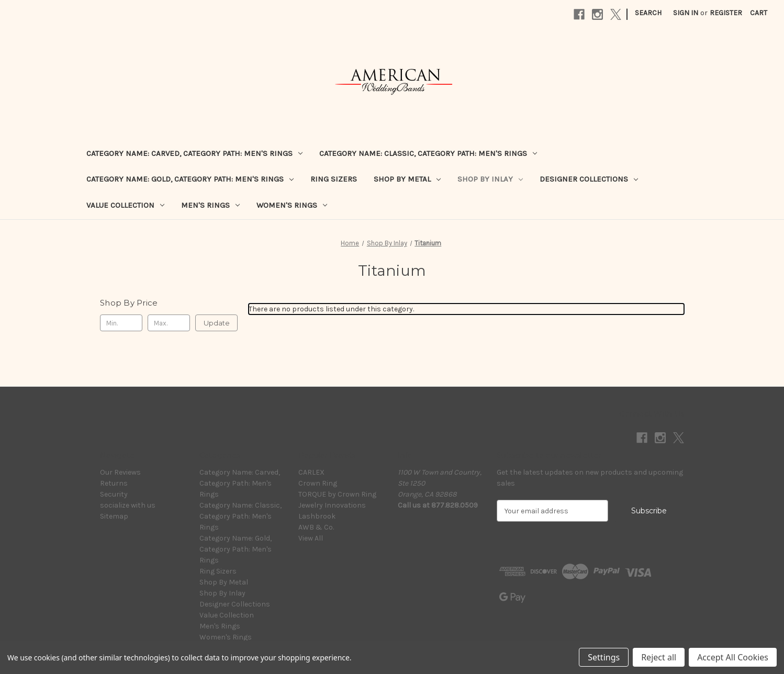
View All (311, 538)
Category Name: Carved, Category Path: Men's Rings (194, 153)
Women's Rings (292, 205)
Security (114, 494)
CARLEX (311, 472)
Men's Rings (210, 205)
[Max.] (169, 323)
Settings (604, 657)
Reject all (659, 657)
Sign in (686, 13)
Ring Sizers (334, 179)
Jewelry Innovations (332, 505)
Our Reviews (120, 472)
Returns (114, 483)
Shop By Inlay (490, 179)
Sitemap (114, 516)
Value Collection (125, 205)
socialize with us (128, 505)
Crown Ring (318, 483)
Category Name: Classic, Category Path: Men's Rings (428, 153)
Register (726, 13)
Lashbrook (317, 516)
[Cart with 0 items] (759, 13)
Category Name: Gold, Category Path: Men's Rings (190, 179)
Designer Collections (589, 179)
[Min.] (121, 323)
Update (217, 323)
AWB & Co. (316, 527)
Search (648, 13)
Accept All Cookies (733, 657)
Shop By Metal (407, 179)
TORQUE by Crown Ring (337, 494)
